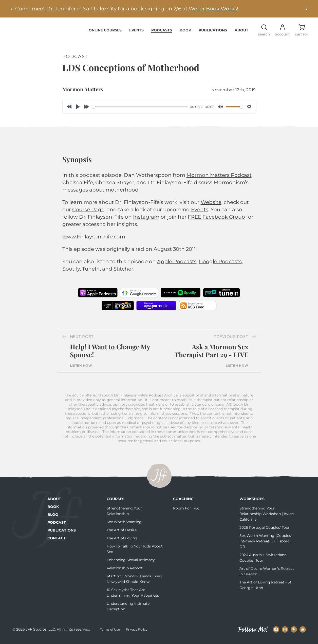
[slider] (140, 110)
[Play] (78, 110)
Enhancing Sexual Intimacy (131, 563)
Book (185, 33)
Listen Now (81, 368)
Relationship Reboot (125, 571)
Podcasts (162, 33)
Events (136, 33)
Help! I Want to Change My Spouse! (110, 354)
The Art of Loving (122, 541)
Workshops (252, 502)
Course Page (88, 213)
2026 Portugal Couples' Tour (265, 530)
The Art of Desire (122, 533)
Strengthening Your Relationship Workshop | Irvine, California (267, 517)
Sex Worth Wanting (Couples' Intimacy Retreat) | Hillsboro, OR (266, 544)
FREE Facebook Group (216, 220)
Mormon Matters (83, 92)
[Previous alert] (11, 9)
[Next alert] (307, 9)
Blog (53, 517)
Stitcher (123, 272)
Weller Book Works (213, 9)
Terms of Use (110, 632)
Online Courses (105, 33)
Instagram (146, 220)
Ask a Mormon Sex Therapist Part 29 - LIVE (211, 354)
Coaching (183, 502)
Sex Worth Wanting (124, 525)
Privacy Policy (137, 632)
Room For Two (186, 511)
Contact (57, 541)
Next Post (82, 340)
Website (211, 205)
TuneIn (91, 272)
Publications (213, 33)
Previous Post (231, 340)
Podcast (57, 525)
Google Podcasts (220, 264)
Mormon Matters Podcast (219, 178)
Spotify (71, 272)
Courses (116, 502)
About (241, 33)
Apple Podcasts (177, 264)
